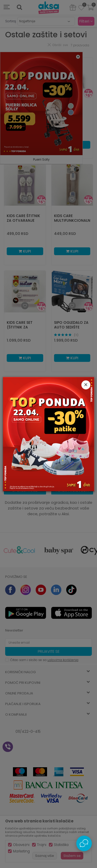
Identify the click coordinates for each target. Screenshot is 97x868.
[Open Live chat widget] (84, 843)
